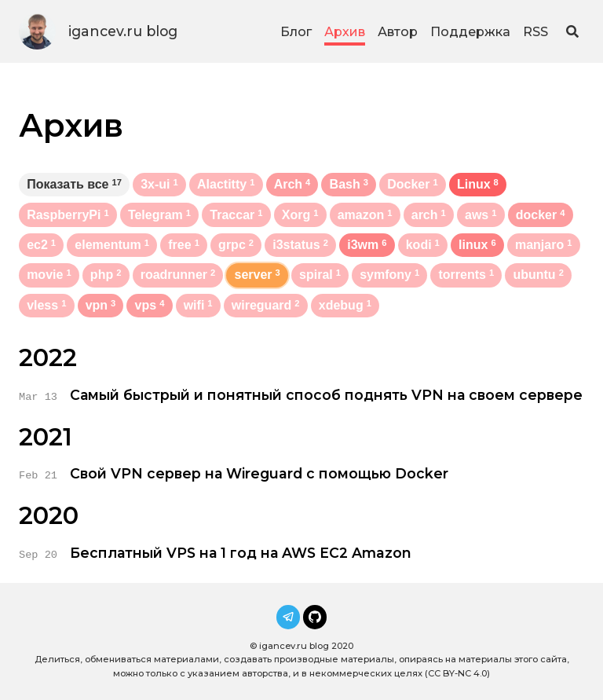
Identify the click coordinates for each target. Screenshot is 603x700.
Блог (296, 32)
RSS (535, 32)
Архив (345, 32)
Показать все (74, 184)
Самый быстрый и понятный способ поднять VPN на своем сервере (326, 395)
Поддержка (470, 32)
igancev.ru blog (123, 31)
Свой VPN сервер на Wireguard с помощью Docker (259, 473)
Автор (398, 32)
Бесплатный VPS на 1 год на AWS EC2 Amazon (241, 553)
